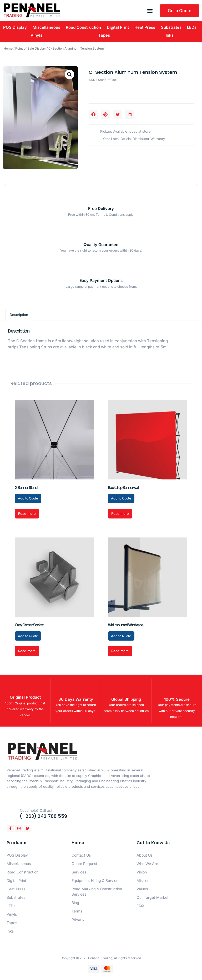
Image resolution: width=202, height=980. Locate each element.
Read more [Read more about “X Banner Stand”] (27, 514)
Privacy (78, 920)
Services (79, 873)
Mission (143, 881)
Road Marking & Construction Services (97, 892)
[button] (150, 10)
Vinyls (36, 35)
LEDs (192, 27)
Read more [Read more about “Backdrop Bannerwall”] (120, 514)
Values (142, 890)
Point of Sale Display (31, 48)
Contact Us (81, 856)
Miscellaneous (46, 27)
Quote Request (84, 864)
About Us (145, 856)
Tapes (104, 35)
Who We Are (147, 864)
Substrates (171, 27)
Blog (75, 903)
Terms (77, 912)
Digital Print (118, 27)
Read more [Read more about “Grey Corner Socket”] (27, 652)
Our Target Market (153, 898)
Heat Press (145, 27)
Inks (170, 35)
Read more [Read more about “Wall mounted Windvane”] (120, 652)
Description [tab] (19, 315)
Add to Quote (29, 499)
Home (8, 48)
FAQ (140, 907)
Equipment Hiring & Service (95, 881)
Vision (142, 873)
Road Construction (83, 27)
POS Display (15, 27)
